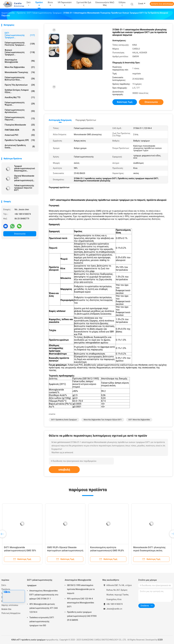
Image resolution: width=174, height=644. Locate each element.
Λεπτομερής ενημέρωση (60, 120)
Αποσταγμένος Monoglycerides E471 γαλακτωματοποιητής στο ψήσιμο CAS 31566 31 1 (44, 595)
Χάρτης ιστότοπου (10, 605)
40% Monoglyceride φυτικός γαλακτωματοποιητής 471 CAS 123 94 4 (43, 608)
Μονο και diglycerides (20, 67)
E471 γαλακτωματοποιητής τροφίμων (40, 583)
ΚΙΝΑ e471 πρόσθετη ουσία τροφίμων (29, 640)
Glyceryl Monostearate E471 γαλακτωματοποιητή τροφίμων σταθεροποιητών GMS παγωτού (24, 178)
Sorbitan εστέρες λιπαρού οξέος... (20, 91)
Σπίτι (4, 585)
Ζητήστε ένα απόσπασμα (162, 4)
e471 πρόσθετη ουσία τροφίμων (64, 420)
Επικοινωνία (20, 234)
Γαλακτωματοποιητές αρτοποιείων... (20, 111)
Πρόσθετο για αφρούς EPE (20, 140)
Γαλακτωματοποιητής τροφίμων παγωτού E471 (24, 188)
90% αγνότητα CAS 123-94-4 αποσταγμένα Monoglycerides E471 (81, 603)
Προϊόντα (6, 589)
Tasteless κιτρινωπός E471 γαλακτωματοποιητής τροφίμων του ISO (42, 621)
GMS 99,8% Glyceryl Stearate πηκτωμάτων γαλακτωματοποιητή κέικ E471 (65, 551)
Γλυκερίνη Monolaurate (20, 125)
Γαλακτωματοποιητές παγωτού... (20, 119)
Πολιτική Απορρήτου (11, 613)
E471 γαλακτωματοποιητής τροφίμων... (20, 35)
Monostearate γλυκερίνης (20, 72)
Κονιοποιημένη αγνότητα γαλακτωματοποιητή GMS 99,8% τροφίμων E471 (107, 551)
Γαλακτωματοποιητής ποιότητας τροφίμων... (20, 44)
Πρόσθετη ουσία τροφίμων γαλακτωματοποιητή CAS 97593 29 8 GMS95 (82, 616)
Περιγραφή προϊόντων (86, 120)
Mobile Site (6, 609)
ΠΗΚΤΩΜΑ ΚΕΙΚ (20, 130)
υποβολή (64, 470)
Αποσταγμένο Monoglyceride (20, 61)
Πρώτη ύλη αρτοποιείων (20, 85)
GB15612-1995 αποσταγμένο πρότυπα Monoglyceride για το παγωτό (81, 589)
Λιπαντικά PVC (20, 135)
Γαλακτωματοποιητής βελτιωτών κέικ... (20, 79)
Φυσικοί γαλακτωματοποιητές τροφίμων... (20, 52)
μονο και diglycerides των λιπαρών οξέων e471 (103, 420)
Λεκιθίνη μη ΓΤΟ (20, 97)
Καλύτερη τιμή (125, 102)
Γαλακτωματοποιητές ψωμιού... (20, 104)
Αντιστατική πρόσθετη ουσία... (20, 146)
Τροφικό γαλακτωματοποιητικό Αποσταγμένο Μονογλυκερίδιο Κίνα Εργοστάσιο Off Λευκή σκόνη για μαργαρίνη (25, 168)
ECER (160, 640)
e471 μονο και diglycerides (139, 420)
